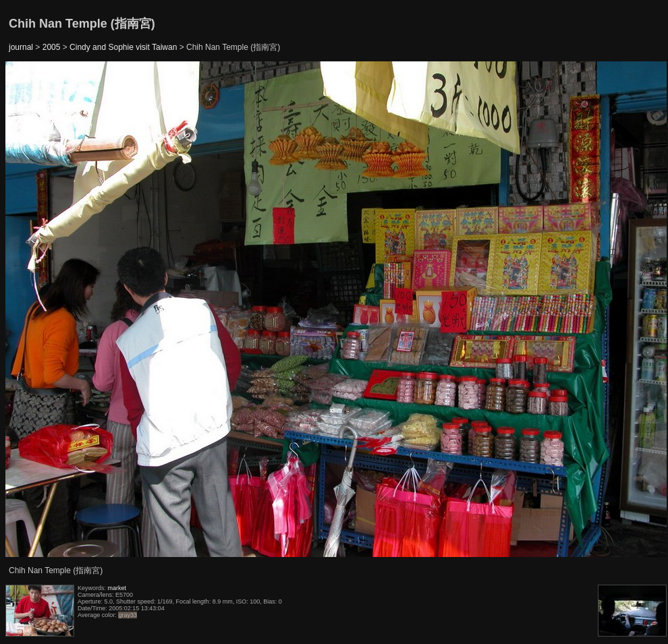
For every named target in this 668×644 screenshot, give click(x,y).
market (117, 588)
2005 (52, 47)
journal (21, 47)
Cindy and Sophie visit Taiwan (123, 47)
